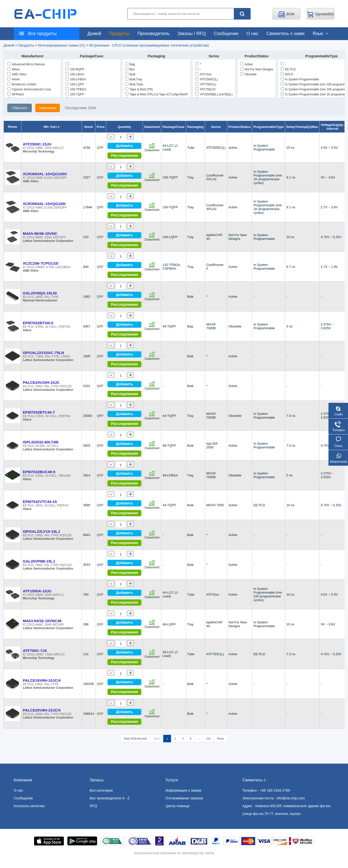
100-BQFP (75, 69)
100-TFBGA (76, 89)
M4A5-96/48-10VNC (40, 233)
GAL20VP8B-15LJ (39, 561)
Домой (94, 34)
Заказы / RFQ (192, 34)
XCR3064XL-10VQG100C (45, 174)
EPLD (287, 74)
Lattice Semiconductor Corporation (48, 241)
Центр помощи (178, 806)
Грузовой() (320, 14)
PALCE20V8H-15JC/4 (42, 710)
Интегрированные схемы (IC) (62, 45)
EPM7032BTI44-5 (38, 323)
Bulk (130, 74)
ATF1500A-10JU (37, 591)
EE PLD (288, 69)
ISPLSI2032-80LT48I (41, 442)
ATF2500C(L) (207, 79)
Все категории (101, 790)
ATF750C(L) (206, 84)
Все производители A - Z (110, 798)
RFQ (93, 806)
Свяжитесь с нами (285, 34)
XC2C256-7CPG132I (41, 263)
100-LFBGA (76, 79)
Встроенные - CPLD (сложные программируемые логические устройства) (149, 45)
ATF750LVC (206, 89)
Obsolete (248, 74)
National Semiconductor (40, 300)
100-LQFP (75, 84)
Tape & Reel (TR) (139, 89)
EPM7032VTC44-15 (40, 502)
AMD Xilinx (17, 74)
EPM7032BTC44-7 (39, 412)
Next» (220, 739)
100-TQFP (75, 94)
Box (130, 69)
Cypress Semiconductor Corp (29, 89)
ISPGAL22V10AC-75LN (43, 353)
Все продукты (36, 34)
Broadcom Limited (22, 84)
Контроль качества (29, 806)
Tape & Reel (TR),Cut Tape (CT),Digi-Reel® (157, 94)
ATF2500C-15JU (37, 144)
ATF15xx (203, 74)
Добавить (124, 146)
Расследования (124, 155)
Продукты (119, 34)
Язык (320, 34)
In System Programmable (300, 79)
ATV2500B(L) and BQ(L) (214, 94)
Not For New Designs (257, 69)
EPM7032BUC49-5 (39, 472)
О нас (252, 34)
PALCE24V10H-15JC (41, 382)
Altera (13, 69)
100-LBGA (75, 74)
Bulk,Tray (134, 79)
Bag (130, 64)
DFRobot (16, 94)
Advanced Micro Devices (26, 64)
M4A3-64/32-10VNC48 (42, 621)
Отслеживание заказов (184, 798)
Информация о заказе (184, 790)
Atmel (13, 79)
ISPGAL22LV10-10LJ (41, 531)
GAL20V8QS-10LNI (40, 293)
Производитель (153, 34)
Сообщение (226, 34)
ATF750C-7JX (35, 651)
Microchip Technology (39, 151)
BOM (286, 14)
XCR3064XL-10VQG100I (44, 204)
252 (208, 739)
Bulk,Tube (134, 84)
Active (246, 64)
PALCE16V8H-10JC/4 (42, 680)
